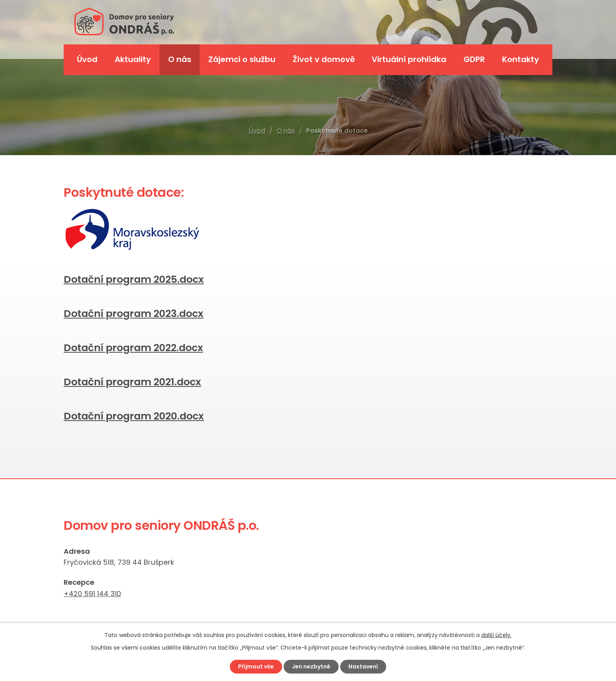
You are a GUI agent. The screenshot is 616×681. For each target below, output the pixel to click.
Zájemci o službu (242, 59)
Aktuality (133, 59)
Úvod (257, 131)
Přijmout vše (256, 666)
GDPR (474, 59)
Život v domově (324, 59)
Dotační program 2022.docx (133, 348)
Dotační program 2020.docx (134, 416)
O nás (286, 131)
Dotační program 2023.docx (134, 314)
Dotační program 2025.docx (134, 279)
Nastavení (363, 666)
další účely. (496, 635)
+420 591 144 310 (92, 594)
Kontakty (521, 59)
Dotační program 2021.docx (132, 382)
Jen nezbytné (311, 666)
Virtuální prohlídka (409, 59)
